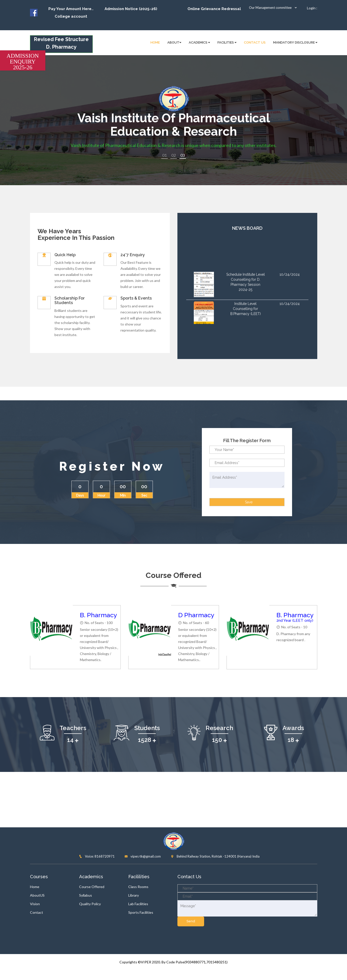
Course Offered (92, 887)
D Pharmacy (196, 615)
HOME (155, 42)
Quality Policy (90, 904)
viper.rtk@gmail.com (143, 856)
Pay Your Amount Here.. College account (71, 13)
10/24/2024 (290, 282)
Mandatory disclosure (295, 42)
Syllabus (86, 895)
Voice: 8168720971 (97, 856)
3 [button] (186, 155)
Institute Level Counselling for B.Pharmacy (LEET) (245, 316)
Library (134, 895)
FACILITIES (227, 42)
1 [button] (165, 155)
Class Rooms (138, 887)
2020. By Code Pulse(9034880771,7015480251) (190, 962)
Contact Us (255, 42)
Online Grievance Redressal (214, 9)
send (191, 921)
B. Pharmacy (99, 615)
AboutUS (37, 895)
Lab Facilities (138, 904)
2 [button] (175, 155)
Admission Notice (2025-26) (131, 9)
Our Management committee (273, 8)
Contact (37, 912)
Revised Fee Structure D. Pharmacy (61, 43)
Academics (199, 42)
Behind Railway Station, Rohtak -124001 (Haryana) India (215, 856)
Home (35, 887)
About (174, 42)
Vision (35, 904)
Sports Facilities (141, 912)
